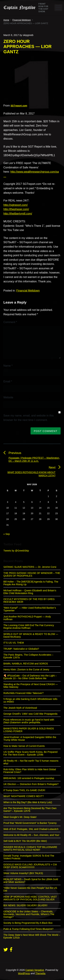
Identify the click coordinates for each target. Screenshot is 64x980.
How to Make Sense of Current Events (24, 746)
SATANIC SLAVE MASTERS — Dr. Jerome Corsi (30, 567)
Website (8, 397)
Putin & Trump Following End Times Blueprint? (28, 929)
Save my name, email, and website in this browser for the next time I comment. (29, 418)
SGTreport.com (19, 106)
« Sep (7, 534)
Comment (10, 322)
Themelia (40, 973)
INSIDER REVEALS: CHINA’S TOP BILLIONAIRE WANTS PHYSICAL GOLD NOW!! (30, 848)
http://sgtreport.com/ (16, 205)
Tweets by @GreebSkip (16, 551)
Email (8, 381)
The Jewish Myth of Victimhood (20, 708)
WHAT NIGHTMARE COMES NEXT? (24, 796)
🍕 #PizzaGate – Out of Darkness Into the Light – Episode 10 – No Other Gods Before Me (30, 677)
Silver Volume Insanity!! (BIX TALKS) (23, 873)
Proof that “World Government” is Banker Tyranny (30, 823)
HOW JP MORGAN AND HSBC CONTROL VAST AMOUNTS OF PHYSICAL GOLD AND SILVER (30, 898)
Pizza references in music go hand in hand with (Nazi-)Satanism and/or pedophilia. (29, 721)
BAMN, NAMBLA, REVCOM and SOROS (26, 664)
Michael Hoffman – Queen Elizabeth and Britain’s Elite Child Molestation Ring (30, 592)
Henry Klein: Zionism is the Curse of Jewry (26, 669)
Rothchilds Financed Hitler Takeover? (23, 693)
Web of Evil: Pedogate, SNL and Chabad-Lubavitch (31, 829)
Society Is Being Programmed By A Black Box (28, 923)
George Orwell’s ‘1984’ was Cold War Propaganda (30, 714)
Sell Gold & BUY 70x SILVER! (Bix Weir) (25, 841)
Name (8, 366)
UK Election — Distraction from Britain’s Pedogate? (31, 784)
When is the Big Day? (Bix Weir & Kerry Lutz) (28, 802)
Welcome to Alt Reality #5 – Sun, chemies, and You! (31, 835)
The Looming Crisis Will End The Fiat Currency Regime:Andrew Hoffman (29, 627)
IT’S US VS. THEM (14, 643)
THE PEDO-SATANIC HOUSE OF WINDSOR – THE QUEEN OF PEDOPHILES (32, 574)
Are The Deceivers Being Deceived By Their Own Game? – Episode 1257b (30, 810)
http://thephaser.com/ (16, 209)
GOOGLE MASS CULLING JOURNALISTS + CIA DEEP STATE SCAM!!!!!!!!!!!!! (30, 866)
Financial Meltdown (28, 291)
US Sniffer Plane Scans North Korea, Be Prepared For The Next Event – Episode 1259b (30, 753)
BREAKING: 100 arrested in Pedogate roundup (29, 778)
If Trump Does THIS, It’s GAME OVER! (24, 790)
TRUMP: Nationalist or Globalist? (21, 649)
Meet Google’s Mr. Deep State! (20, 817)
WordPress (24, 973)
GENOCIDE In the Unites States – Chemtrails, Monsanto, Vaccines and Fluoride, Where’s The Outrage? (29, 914)
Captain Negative (35, 970)
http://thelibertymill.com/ (18, 214)
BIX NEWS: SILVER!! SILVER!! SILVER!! (25, 905)
